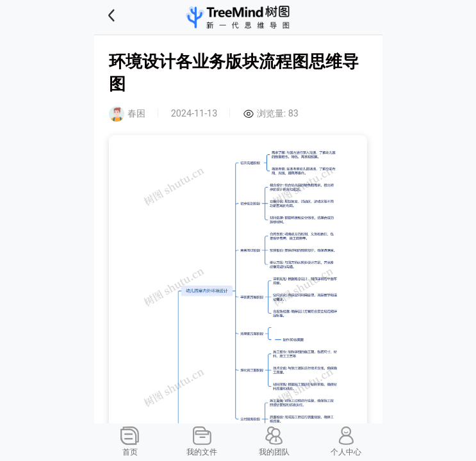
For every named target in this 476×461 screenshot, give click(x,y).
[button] (127, 17)
